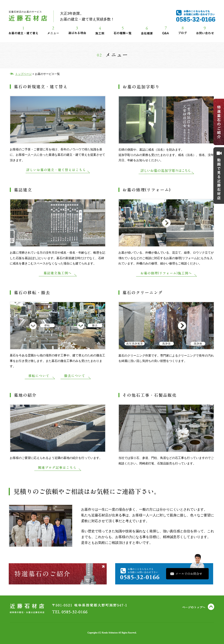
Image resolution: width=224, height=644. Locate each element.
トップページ (23, 74)
